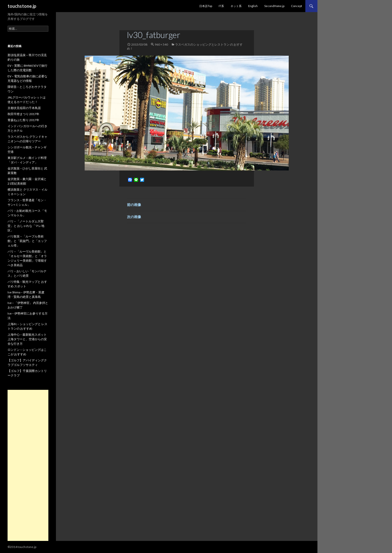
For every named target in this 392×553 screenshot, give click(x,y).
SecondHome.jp (274, 6)
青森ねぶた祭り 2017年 (23, 120)
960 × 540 (161, 44)
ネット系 (236, 6)
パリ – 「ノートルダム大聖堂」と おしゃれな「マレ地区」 (26, 226)
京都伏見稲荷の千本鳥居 (24, 108)
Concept (297, 6)
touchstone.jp (22, 6)
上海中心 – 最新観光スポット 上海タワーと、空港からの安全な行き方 (27, 339)
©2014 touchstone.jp (22, 547)
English (253, 6)
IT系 (221, 6)
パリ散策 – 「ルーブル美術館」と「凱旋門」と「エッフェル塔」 (27, 241)
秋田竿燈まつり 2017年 (23, 114)
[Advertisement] (28, 465)
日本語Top (206, 6)
